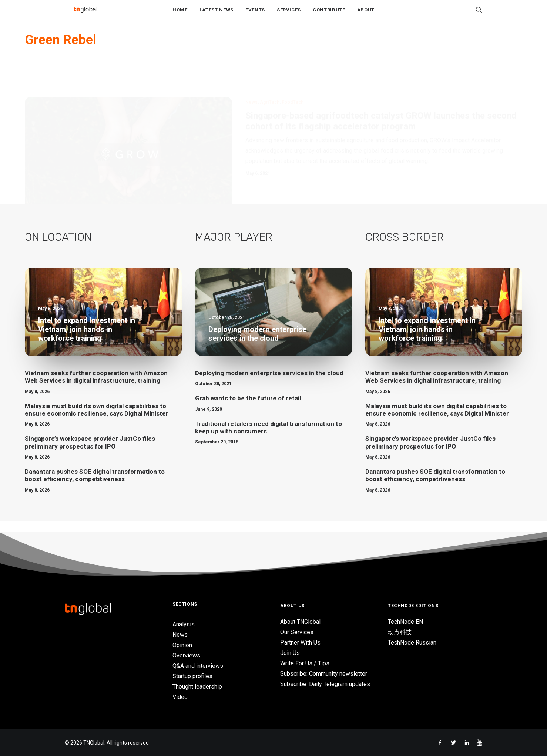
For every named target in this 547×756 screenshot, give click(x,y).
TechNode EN (405, 622)
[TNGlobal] (85, 15)
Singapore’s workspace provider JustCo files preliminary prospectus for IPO (90, 453)
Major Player (234, 248)
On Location (58, 248)
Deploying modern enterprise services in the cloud (269, 384)
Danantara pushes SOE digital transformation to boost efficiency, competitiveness (95, 486)
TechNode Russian (412, 642)
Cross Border (405, 248)
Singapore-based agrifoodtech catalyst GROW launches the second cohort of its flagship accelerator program (381, 96)
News (251, 78)
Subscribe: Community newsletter (324, 674)
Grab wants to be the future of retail (248, 409)
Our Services (297, 632)
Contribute (329, 15)
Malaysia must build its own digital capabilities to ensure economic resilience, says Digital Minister (97, 421)
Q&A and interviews (198, 666)
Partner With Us (300, 642)
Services (289, 15)
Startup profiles (192, 676)
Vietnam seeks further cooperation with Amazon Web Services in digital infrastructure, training (96, 388)
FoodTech (293, 78)
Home (180, 15)
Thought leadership (197, 687)
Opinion (182, 645)
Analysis (184, 624)
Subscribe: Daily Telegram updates (325, 684)
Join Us (290, 653)
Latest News (217, 15)
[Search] (479, 15)
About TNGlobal (300, 622)
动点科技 (400, 632)
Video (180, 697)
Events (255, 15)
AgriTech (270, 78)
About (366, 15)
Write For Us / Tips (305, 663)
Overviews (186, 655)
